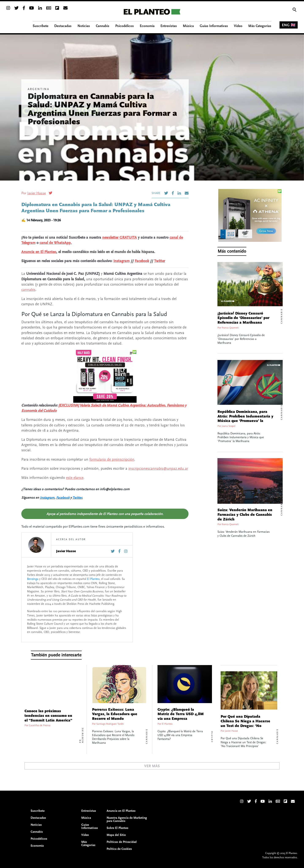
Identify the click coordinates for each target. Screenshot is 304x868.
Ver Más (152, 766)
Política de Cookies (119, 849)
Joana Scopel (229, 426)
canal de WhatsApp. (56, 243)
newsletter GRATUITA (119, 238)
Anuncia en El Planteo (39, 252)
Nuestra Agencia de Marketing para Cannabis (127, 819)
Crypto (212, 736)
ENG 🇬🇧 (289, 25)
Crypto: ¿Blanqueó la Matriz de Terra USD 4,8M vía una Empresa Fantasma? (181, 717)
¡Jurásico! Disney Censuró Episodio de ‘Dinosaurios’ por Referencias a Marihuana (243, 318)
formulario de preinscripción (112, 459)
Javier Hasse (37, 193)
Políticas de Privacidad (122, 842)
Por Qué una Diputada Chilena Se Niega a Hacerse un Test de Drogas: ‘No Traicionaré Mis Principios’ (245, 724)
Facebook (142, 261)
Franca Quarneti (230, 328)
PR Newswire (81, 735)
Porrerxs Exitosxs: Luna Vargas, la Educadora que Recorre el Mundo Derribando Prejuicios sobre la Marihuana (115, 719)
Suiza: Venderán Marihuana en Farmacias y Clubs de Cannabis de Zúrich (245, 515)
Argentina (39, 89)
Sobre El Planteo (117, 828)
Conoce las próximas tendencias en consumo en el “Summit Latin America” (48, 716)
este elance (75, 478)
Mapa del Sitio (116, 835)
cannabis (28, 290)
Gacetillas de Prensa (40, 725)
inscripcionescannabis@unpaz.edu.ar (158, 469)
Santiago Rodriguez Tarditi (110, 724)
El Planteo (93, 579)
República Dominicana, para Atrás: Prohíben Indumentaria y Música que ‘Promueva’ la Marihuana (245, 419)
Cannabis (282, 316)
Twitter (160, 261)
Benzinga (33, 579)
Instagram (121, 261)
